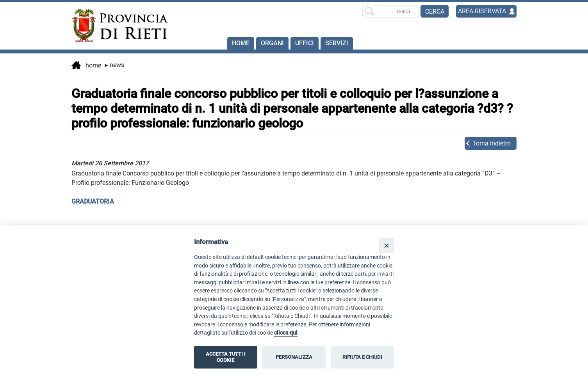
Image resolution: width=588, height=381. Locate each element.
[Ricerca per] (390, 11)
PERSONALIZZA (294, 357)
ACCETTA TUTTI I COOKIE (226, 357)
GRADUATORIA (93, 201)
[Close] (386, 245)
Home (241, 43)
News (115, 65)
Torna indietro (492, 143)
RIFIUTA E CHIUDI (362, 357)
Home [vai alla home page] (86, 66)
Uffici (305, 43)
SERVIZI (337, 43)
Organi (272, 43)
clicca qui (286, 333)
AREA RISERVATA (482, 11)
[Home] (116, 26)
